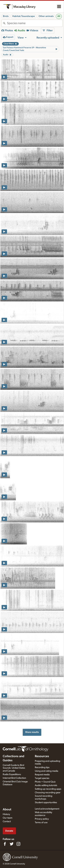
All (59, 16)
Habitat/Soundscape (24, 16)
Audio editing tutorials (46, 785)
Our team (8, 818)
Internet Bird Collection (14, 778)
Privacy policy (42, 819)
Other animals (46, 16)
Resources (42, 756)
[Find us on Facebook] (5, 844)
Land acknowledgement (47, 809)
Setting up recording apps (48, 789)
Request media (42, 775)
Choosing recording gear (48, 793)
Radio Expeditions (12, 774)
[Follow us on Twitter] (12, 844)
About (7, 810)
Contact (7, 821)
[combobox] (35, 23)
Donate (9, 831)
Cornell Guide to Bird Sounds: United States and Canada (14, 768)
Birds (6, 16)
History (6, 814)
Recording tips (42, 767)
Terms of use (41, 823)
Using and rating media (47, 771)
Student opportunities (46, 802)
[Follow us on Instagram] (18, 844)
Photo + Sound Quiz (45, 782)
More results (32, 732)
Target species (42, 778)
